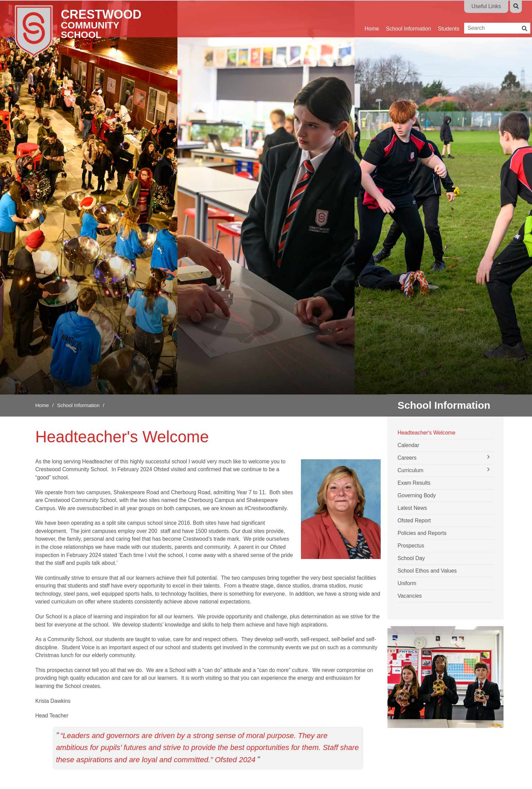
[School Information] (408, 19)
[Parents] (476, 19)
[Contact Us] (505, 19)
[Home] (87, 31)
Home (42, 405)
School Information (78, 405)
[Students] (449, 19)
